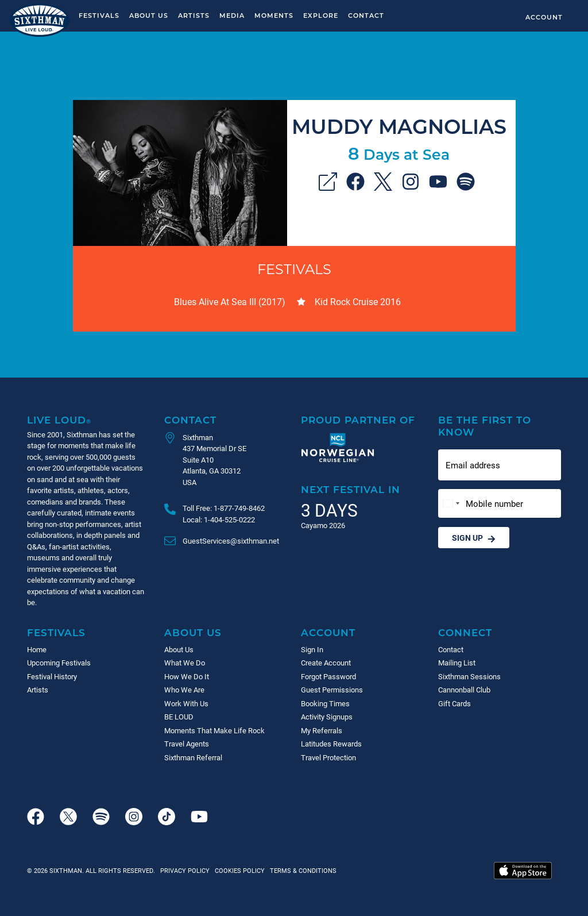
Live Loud (59, 420)
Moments (274, 15)
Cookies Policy (238, 870)
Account (544, 17)
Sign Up (474, 538)
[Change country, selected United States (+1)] (451, 504)
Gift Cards (454, 703)
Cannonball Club (464, 690)
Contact (366, 15)
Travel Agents (187, 744)
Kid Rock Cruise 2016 (358, 301)
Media (232, 15)
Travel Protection (328, 757)
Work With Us (186, 703)
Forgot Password (328, 676)
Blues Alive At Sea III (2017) (230, 301)
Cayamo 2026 (323, 525)
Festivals (99, 15)
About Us (149, 15)
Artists (194, 15)
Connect (465, 632)
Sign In (312, 649)
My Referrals (322, 730)
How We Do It (187, 676)
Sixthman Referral (193, 757)
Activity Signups (327, 717)
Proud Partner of (358, 420)
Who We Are (184, 690)
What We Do (185, 663)
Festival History (52, 676)
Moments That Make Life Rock (214, 730)
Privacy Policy (185, 870)
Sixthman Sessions (469, 676)
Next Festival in (351, 489)
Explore (321, 15)
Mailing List (457, 663)
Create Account (326, 663)
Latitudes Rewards (331, 744)
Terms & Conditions (301, 870)
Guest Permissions (332, 690)
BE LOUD (179, 717)
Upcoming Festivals (59, 663)
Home (37, 649)
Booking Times (325, 703)
